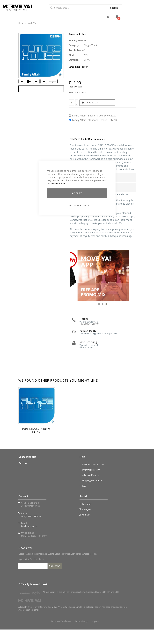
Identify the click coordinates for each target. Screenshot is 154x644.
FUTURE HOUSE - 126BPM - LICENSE (37, 445)
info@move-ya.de (29, 541)
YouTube (85, 529)
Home (21, 23)
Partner (23, 478)
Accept (77, 193)
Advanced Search (91, 490)
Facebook (86, 518)
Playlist (53, 82)
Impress (96, 636)
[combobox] (77, 8)
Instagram (86, 524)
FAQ (84, 501)
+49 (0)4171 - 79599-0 (31, 531)
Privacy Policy (58, 183)
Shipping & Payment (92, 495)
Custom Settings (77, 205)
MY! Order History (91, 484)
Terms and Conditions (61, 636)
